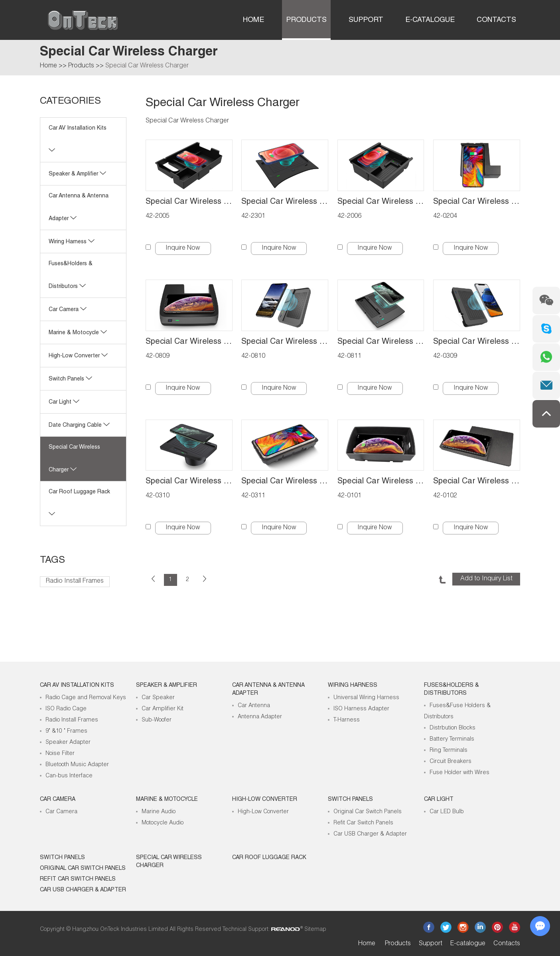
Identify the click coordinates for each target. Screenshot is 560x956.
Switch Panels (70, 379)
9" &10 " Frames (66, 731)
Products (306, 20)
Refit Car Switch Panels (363, 823)
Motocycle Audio (163, 823)
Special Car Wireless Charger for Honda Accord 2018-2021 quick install (381, 342)
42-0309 (445, 357)
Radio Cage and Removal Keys (86, 698)
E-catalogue (430, 20)
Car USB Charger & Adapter (370, 834)
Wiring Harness (72, 242)
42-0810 (253, 357)
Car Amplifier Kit (163, 709)
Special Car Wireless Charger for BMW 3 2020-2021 (285, 482)
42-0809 (158, 357)
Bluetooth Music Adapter (77, 765)
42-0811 (349, 357)
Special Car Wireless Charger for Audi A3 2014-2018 (381, 482)
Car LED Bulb (447, 812)
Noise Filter (60, 754)
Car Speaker (158, 698)
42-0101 (349, 496)
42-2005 (158, 217)
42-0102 (445, 496)
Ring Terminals (449, 751)
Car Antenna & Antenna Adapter (268, 690)
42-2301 (253, 217)
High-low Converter (78, 356)
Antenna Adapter (260, 717)
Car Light (64, 402)
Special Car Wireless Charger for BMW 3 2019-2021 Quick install (477, 342)
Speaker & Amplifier (77, 174)
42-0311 (253, 496)
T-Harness (347, 720)
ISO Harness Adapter (361, 709)
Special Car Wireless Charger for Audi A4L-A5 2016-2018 (477, 482)
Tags (52, 561)
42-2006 (349, 217)
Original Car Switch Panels (368, 812)
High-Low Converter (263, 812)
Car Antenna (254, 706)
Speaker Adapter (68, 743)
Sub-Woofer (157, 720)
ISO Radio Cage (66, 709)
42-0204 (445, 217)
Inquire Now (183, 248)
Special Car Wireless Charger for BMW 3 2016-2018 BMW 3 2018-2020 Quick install (189, 482)
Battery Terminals (452, 739)
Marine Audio (159, 812)
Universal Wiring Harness (366, 698)
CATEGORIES (70, 102)
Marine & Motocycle (78, 333)
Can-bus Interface (69, 776)
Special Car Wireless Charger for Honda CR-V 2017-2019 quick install (285, 342)
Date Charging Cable (79, 426)
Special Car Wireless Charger (147, 66)
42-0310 (158, 496)
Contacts (496, 20)
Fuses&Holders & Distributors (452, 690)
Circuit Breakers (451, 762)
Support (366, 20)
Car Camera (68, 310)
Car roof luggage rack (269, 858)
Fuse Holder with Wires (459, 773)
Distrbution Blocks (453, 728)
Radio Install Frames (75, 581)
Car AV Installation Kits (77, 686)
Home (253, 20)
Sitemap (315, 930)
